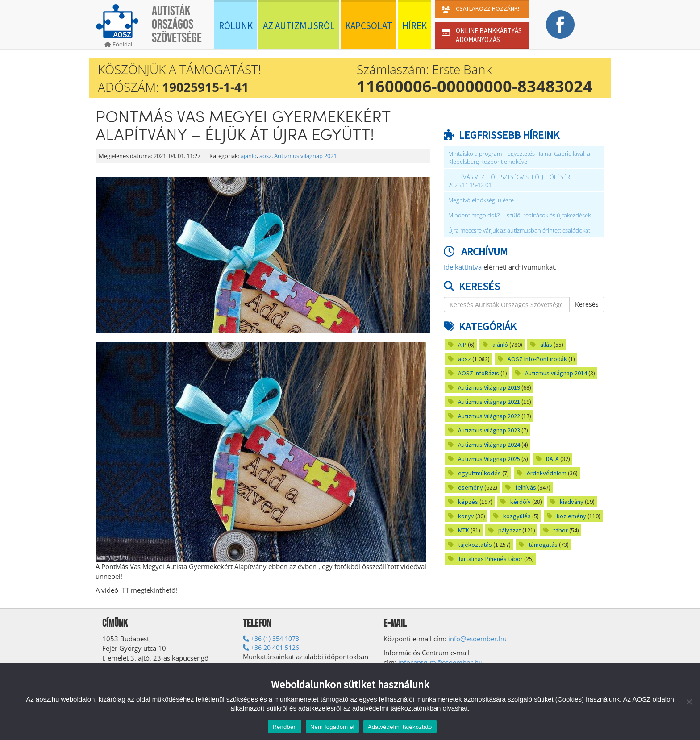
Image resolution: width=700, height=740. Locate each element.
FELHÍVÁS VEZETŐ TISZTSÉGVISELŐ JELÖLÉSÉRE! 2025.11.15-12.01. (511, 181)
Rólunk (236, 26)
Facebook (560, 25)
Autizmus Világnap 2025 (489, 459)
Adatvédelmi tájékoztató (400, 727)
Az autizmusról (299, 26)
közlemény (571, 516)
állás (546, 345)
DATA (552, 459)
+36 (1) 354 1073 (271, 638)
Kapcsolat (369, 26)
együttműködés (479, 473)
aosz (265, 156)
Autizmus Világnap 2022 (489, 416)
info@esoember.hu (477, 639)
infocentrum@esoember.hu (440, 662)
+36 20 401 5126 (271, 647)
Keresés (587, 304)
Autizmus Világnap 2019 (489, 387)
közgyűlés (517, 516)
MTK (464, 530)
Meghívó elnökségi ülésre (481, 200)
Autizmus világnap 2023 (489, 430)
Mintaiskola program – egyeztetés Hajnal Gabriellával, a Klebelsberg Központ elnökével (519, 158)
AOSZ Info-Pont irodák (537, 359)
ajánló (249, 156)
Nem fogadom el (332, 727)
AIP (462, 345)
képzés (468, 502)
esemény (471, 487)
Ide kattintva (463, 267)
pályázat (510, 530)
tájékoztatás (475, 545)
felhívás (526, 487)
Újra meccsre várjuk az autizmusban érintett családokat (519, 231)
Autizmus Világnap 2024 (489, 445)
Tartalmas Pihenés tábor (490, 559)
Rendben (285, 727)
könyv (466, 516)
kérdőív (521, 502)
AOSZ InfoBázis (479, 373)
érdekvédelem (547, 473)
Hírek (415, 26)
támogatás (543, 545)
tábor (560, 530)
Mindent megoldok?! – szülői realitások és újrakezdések (520, 215)
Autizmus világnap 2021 (305, 156)
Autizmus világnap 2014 (556, 373)
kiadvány (572, 502)
